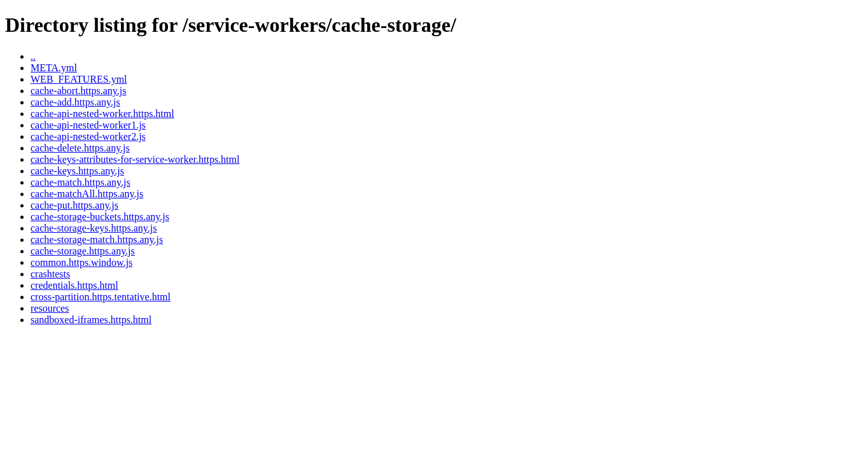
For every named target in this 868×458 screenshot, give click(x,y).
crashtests (50, 274)
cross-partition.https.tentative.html (101, 297)
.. (33, 56)
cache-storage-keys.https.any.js (94, 228)
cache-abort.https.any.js (78, 91)
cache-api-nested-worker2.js (88, 136)
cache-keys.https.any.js (77, 171)
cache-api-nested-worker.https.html (102, 114)
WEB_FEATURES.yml (79, 79)
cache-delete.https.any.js (80, 148)
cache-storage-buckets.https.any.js (100, 217)
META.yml (54, 68)
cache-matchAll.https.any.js (87, 194)
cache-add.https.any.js (75, 102)
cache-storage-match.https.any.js (97, 239)
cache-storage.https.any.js (83, 251)
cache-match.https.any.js (80, 182)
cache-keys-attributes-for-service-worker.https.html (135, 159)
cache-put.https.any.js (74, 205)
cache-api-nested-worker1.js (88, 125)
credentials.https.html (74, 285)
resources (50, 308)
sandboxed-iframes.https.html (91, 320)
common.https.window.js (81, 262)
